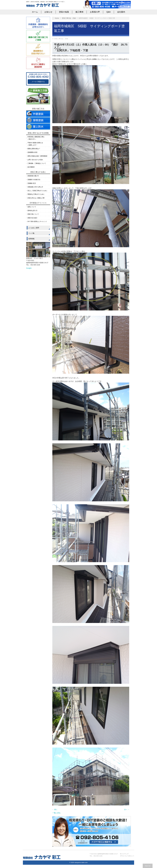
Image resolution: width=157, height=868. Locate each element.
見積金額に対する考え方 (35, 187)
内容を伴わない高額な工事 (36, 198)
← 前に (55, 809)
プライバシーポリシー (127, 856)
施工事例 (79, 12)
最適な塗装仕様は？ (34, 149)
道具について (32, 207)
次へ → (127, 809)
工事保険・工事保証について (37, 163)
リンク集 (31, 233)
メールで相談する (38, 82)
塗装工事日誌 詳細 (69, 18)
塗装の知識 (64, 12)
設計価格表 (31, 167)
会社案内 (121, 12)
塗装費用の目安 (32, 152)
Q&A (108, 12)
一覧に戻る (56, 813)
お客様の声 (95, 12)
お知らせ (48, 12)
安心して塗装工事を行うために (37, 191)
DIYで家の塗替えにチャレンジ (37, 221)
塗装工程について (33, 214)
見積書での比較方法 (34, 180)
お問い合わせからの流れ (35, 160)
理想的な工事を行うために (36, 194)
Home (57, 18)
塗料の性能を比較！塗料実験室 (37, 156)
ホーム (35, 12)
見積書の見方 (32, 183)
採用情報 (31, 239)
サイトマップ (124, 854)
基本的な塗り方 (32, 211)
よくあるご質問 (34, 228)
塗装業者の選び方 (33, 176)
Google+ (29, 268)
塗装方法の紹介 (32, 218)
